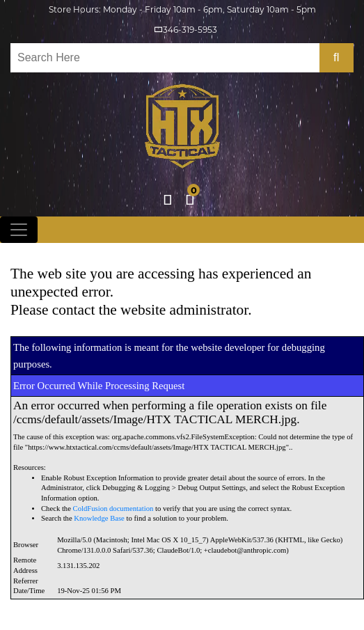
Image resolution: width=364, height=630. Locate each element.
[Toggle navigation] (19, 230)
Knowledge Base (99, 518)
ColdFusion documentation (113, 509)
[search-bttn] (337, 58)
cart (193, 197)
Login (168, 200)
